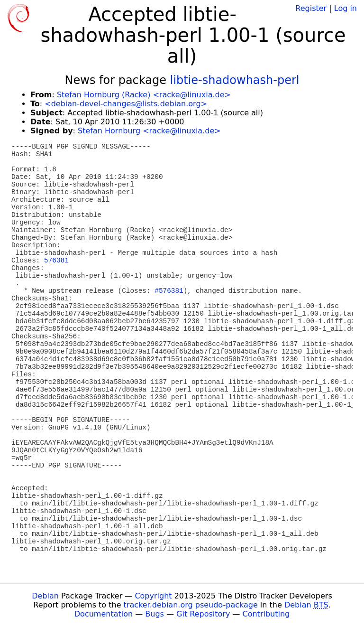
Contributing (266, 614)
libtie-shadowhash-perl (235, 80)
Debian (45, 596)
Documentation (104, 614)
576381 (56, 261)
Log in (346, 8)
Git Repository (203, 614)
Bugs (155, 614)
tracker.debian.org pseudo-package (191, 605)
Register (311, 8)
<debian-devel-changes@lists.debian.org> (126, 104)
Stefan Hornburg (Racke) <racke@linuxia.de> (144, 95)
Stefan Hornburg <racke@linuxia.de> (149, 131)
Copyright (153, 596)
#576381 (169, 291)
